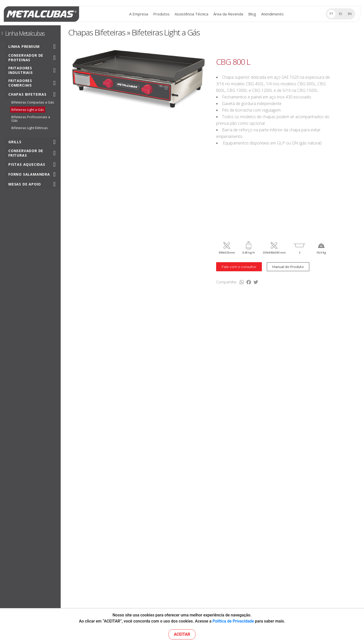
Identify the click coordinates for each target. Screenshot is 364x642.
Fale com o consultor (239, 267)
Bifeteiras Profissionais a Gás (31, 119)
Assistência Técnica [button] (191, 14)
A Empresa (139, 14)
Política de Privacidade (233, 621)
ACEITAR (182, 634)
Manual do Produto (288, 267)
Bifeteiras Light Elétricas (30, 128)
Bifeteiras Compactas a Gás (33, 102)
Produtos (161, 14)
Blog (252, 14)
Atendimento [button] (272, 14)
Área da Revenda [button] (228, 14)
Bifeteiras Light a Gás (28, 110)
